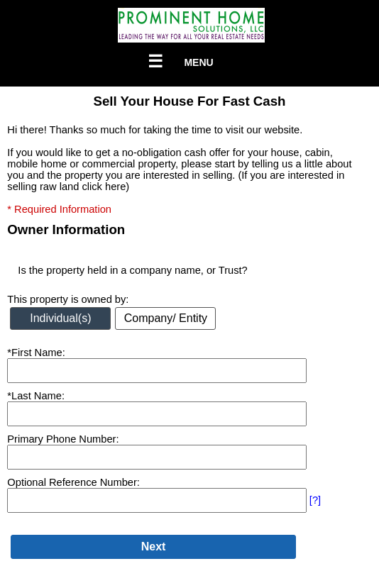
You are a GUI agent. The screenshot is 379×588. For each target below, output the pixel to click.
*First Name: (36, 353)
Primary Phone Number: (63, 439)
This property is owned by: (68, 299)
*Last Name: (36, 396)
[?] (315, 500)
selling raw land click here (66, 187)
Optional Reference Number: (73, 482)
